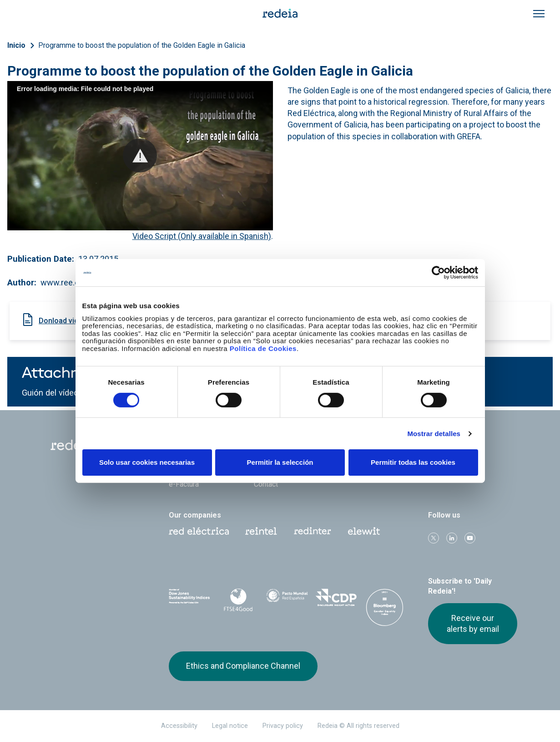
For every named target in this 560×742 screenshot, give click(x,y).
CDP (336, 598)
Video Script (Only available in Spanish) (202, 236)
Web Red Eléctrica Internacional (313, 531)
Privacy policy (283, 726)
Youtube (470, 538)
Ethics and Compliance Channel (243, 666)
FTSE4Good (238, 600)
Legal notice (230, 726)
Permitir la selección (280, 462)
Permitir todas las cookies (413, 462)
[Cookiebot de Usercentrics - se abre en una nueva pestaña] (438, 273)
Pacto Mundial (287, 599)
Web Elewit (364, 531)
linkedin (452, 538)
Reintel (261, 531)
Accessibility (179, 726)
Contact (266, 484)
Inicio (16, 45)
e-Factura (184, 484)
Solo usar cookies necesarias (147, 462)
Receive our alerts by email (473, 623)
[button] (140, 155)
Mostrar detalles (434, 434)
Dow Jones (189, 598)
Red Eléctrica (199, 531)
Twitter (434, 538)
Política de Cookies (263, 348)
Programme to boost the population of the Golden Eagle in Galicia (142, 45)
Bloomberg (385, 607)
